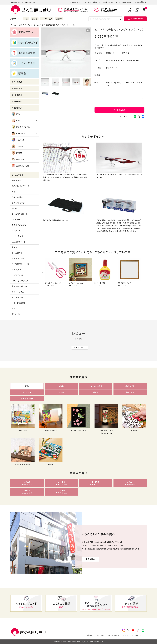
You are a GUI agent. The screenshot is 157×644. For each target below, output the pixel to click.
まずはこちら (75, 2)
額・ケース (18, 159)
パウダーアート (18, 231)
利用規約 (125, 635)
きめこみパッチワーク (21, 186)
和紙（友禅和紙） (18, 303)
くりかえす (18, 140)
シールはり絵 (17, 253)
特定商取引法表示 (113, 635)
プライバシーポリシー (138, 635)
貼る (16, 114)
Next (88, 52)
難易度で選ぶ (17, 88)
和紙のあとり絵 (18, 258)
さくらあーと (17, 219)
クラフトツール (33, 25)
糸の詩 (14, 247)
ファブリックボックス (20, 281)
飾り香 (14, 208)
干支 (26, 19)
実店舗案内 (142, 2)
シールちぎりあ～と (20, 214)
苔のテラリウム (18, 292)
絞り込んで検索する (135, 19)
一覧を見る (16, 180)
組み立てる (19, 133)
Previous (44, 52)
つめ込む (18, 146)
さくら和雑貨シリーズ (20, 264)
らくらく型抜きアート (20, 236)
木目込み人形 (17, 297)
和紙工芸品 (16, 270)
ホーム (13, 25)
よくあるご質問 (91, 2)
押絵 (14, 192)
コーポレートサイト (109, 2)
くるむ (16, 120)
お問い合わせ (127, 2)
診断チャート (17, 101)
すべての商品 (17, 82)
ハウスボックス (18, 275)
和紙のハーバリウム (20, 286)
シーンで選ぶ (17, 95)
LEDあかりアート (19, 242)
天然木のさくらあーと (21, 225)
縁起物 (35, 19)
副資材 (59, 19)
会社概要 (89, 635)
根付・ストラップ (18, 203)
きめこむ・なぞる (21, 127)
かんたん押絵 (17, 197)
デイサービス (47, 19)
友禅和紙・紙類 (20, 166)
